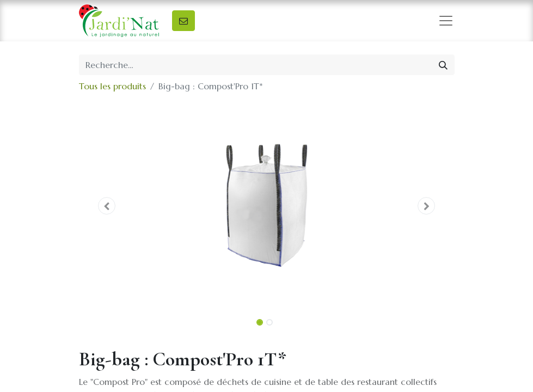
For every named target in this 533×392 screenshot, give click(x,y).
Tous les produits (112, 86)
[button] (107, 206)
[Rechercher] (443, 65)
